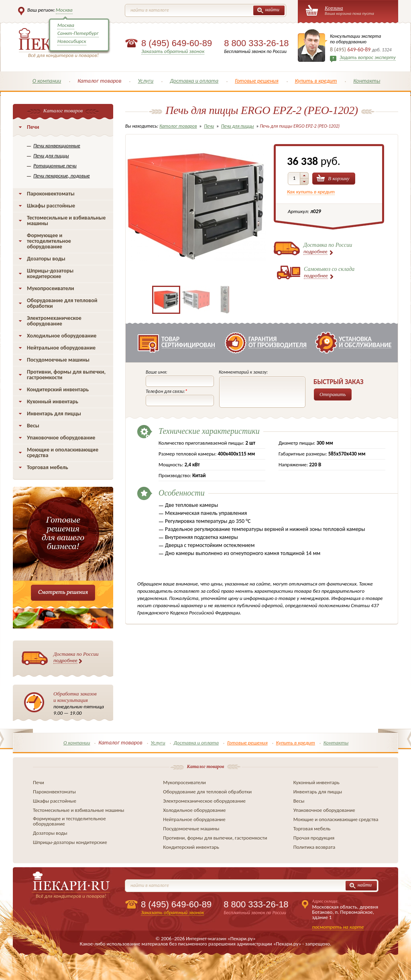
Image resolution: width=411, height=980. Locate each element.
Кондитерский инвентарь (58, 389)
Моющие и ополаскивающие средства (63, 452)
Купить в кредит (316, 81)
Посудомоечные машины (58, 360)
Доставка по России (76, 657)
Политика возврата (314, 847)
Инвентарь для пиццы (54, 414)
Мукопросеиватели (50, 288)
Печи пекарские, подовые (62, 176)
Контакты (367, 81)
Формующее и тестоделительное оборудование (49, 241)
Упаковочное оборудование (61, 438)
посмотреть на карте (338, 927)
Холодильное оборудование (62, 336)
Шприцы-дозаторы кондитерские (50, 273)
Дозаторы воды (46, 259)
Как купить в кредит (311, 192)
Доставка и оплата (194, 81)
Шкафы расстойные (51, 206)
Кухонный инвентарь (53, 402)
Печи (33, 127)
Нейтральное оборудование (61, 348)
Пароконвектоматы (51, 194)
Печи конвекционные (57, 145)
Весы (33, 426)
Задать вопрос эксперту (368, 57)
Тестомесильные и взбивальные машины (66, 221)
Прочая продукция (314, 838)
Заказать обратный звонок (173, 51)
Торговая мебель (48, 467)
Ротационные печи (55, 166)
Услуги (145, 81)
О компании (47, 81)
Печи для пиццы (51, 156)
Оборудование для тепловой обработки (62, 303)
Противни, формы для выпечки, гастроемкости (66, 375)
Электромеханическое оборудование (54, 321)
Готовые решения (257, 81)
